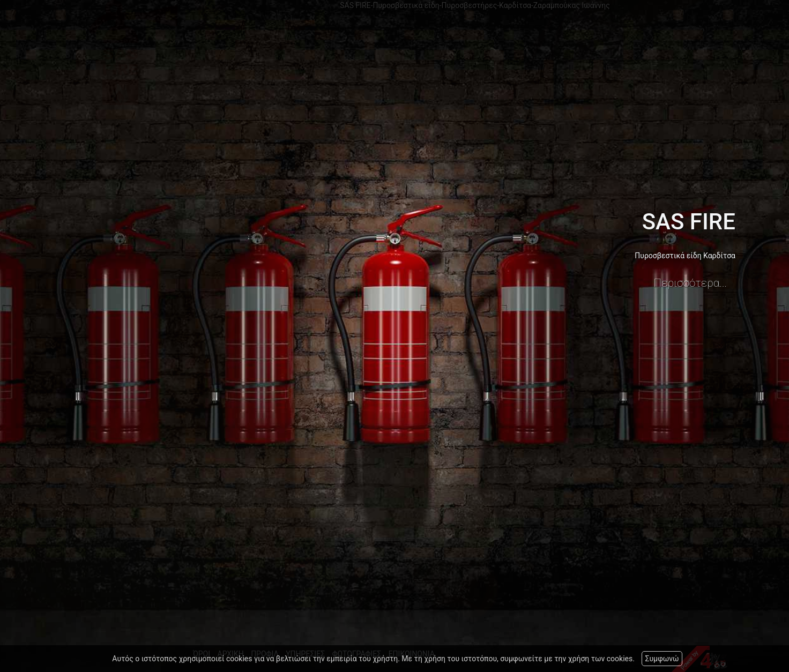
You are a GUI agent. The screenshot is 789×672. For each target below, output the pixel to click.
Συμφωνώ (662, 659)
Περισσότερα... (690, 283)
